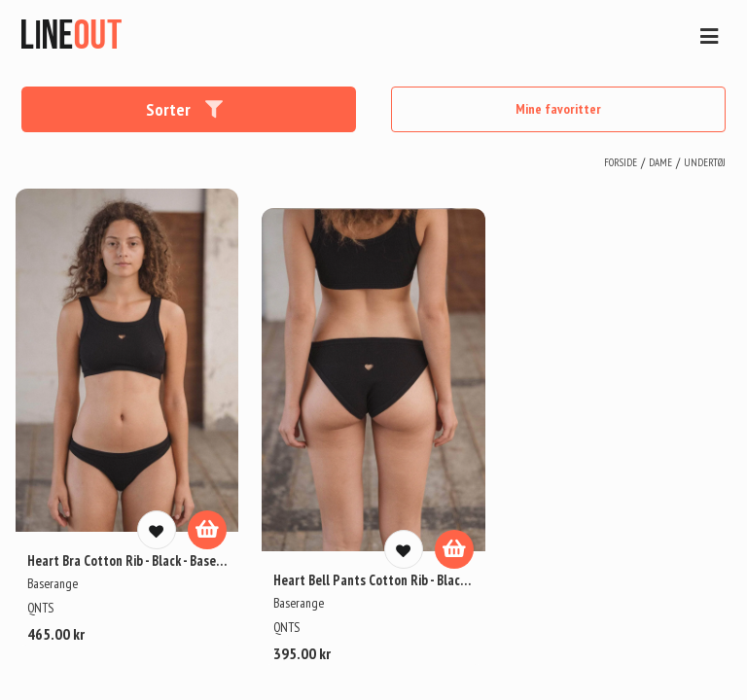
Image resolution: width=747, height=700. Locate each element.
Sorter (185, 109)
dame (660, 162)
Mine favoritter (558, 109)
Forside (621, 162)
